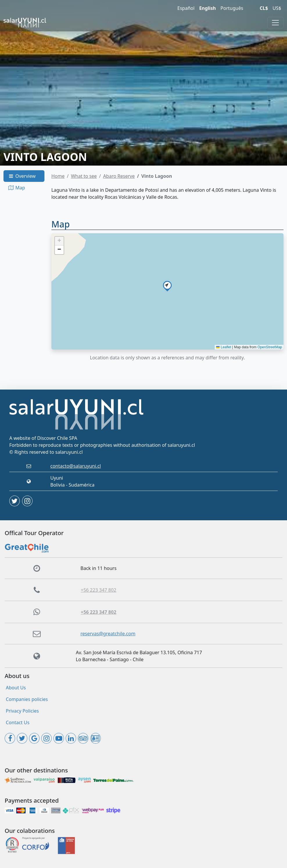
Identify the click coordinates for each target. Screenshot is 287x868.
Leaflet (224, 347)
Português (232, 8)
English (208, 8)
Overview (22, 176)
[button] (167, 285)
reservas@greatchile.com (108, 634)
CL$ (264, 8)
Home (58, 176)
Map (17, 188)
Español (186, 8)
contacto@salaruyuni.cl (76, 466)
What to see (84, 176)
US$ (277, 8)
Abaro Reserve (119, 176)
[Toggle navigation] (275, 23)
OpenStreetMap (270, 347)
